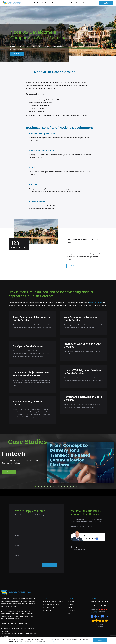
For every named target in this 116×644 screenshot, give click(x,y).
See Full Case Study (9, 472)
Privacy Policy (51, 641)
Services (46, 599)
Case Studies (72, 611)
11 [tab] (65, 486)
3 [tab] (42, 486)
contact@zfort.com (80, 549)
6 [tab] (50, 486)
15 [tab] (76, 486)
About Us (71, 601)
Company (71, 599)
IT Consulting (47, 611)
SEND (49, 565)
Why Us (71, 605)
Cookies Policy (24, 624)
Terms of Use (14, 624)
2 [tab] (39, 486)
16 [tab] (79, 486)
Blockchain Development (51, 605)
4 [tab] (44, 486)
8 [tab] (56, 486)
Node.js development (96, 303)
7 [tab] (53, 486)
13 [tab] (70, 486)
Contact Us (86, 3)
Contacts (94, 599)
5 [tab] (47, 486)
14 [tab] (73, 486)
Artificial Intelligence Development (54, 601)
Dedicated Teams (49, 608)
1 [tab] (36, 486)
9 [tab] (59, 486)
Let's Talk (106, 3)
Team (70, 608)
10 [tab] (62, 486)
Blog (70, 614)
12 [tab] (68, 486)
